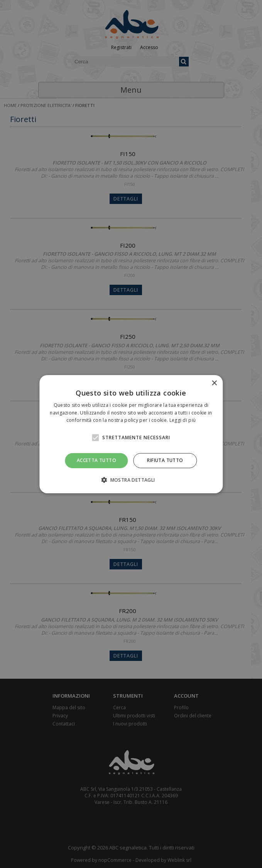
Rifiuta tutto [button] (165, 460)
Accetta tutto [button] (96, 460)
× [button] (214, 383)
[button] (131, 480)
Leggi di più (183, 420)
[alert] (131, 434)
